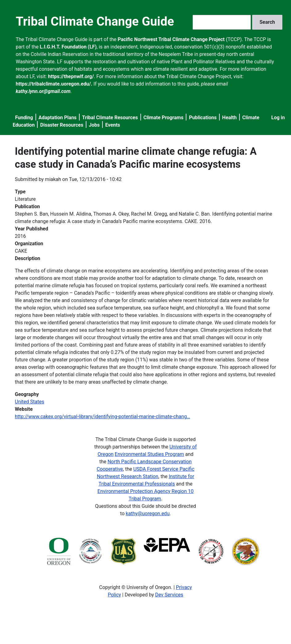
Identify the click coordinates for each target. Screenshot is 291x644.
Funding (24, 118)
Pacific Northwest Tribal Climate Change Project (171, 39)
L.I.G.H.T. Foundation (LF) (68, 47)
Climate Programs (164, 118)
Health (229, 118)
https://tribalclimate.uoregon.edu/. (54, 84)
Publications (203, 118)
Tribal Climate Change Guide (95, 21)
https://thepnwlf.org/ (71, 76)
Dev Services (169, 595)
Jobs (94, 125)
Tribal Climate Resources (110, 118)
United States (29, 402)
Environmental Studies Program (149, 454)
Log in (278, 118)
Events (113, 125)
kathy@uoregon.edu (148, 514)
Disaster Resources (62, 125)
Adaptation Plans (58, 118)
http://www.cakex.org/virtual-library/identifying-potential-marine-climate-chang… (102, 417)
